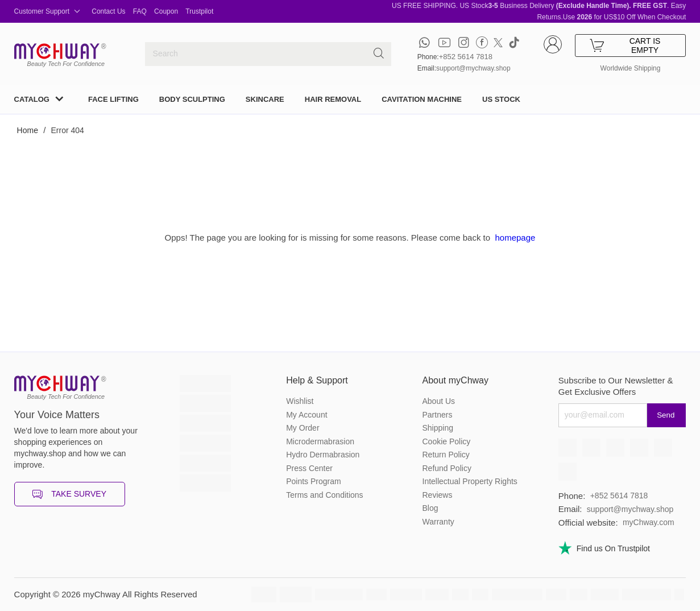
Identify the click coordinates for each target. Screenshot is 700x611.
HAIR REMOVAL (333, 99)
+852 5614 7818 (466, 57)
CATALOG (32, 99)
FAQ (140, 11)
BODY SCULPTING (192, 99)
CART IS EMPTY (625, 46)
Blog (430, 508)
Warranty (438, 522)
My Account (306, 415)
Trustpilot (199, 11)
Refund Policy (447, 468)
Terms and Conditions (324, 495)
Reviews (438, 495)
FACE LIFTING (113, 99)
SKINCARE (265, 99)
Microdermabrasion (320, 441)
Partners (438, 415)
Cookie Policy (447, 441)
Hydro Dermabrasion (323, 455)
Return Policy (446, 455)
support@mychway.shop (473, 68)
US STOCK (501, 99)
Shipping (438, 428)
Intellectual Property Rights (470, 481)
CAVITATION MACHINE (422, 99)
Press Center (309, 468)
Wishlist (300, 401)
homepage (515, 238)
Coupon (166, 11)
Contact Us (108, 11)
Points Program (313, 481)
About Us (439, 401)
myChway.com (649, 522)
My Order (303, 428)
